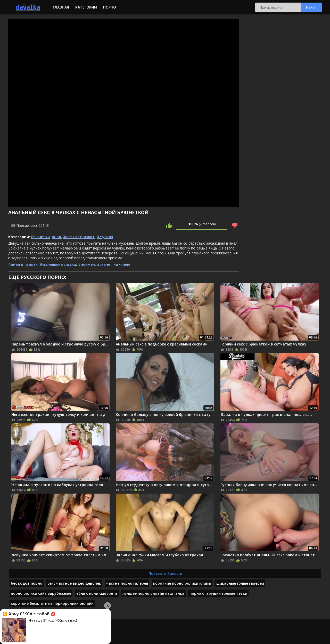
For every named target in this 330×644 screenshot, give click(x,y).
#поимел (86, 264)
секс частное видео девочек (74, 583)
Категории (86, 7)
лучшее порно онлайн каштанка (153, 593)
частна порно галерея (127, 583)
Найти (311, 7)
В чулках (105, 237)
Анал (56, 237)
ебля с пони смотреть (97, 593)
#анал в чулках (23, 264)
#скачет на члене (114, 264)
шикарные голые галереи (240, 583)
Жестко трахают (79, 237)
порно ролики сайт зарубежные (41, 593)
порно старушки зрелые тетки (218, 593)
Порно (110, 7)
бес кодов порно (27, 583)
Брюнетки (40, 237)
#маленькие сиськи (58, 264)
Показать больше (165, 573)
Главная (61, 7)
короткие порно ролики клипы (182, 583)
